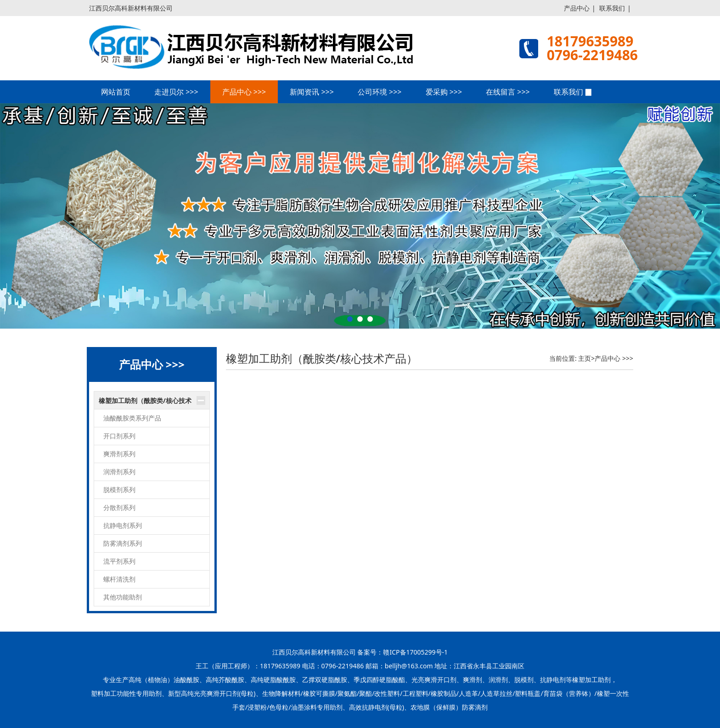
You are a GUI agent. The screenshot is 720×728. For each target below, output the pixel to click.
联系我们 (612, 8)
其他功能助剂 (123, 597)
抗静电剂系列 (123, 525)
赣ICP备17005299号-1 (415, 652)
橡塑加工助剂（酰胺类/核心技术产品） (145, 403)
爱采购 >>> (444, 92)
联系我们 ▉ (573, 92)
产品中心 (577, 8)
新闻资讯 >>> (312, 92)
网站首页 (116, 92)
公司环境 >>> (380, 92)
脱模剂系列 (119, 490)
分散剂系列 (119, 507)
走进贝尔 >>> (176, 92)
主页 (585, 358)
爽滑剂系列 (119, 454)
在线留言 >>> (508, 92)
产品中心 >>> (244, 92)
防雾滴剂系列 (123, 543)
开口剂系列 (119, 436)
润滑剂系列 (119, 472)
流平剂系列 (119, 561)
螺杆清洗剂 (119, 579)
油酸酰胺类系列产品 (132, 418)
